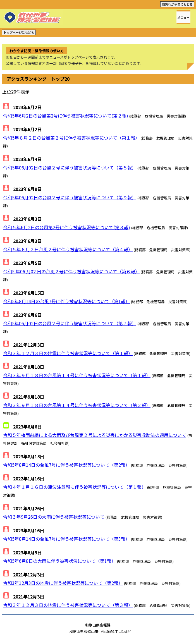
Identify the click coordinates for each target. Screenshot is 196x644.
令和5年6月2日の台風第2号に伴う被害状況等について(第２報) (66, 116)
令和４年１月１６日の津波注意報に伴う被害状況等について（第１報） (75, 487)
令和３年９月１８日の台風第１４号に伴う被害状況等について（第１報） (77, 375)
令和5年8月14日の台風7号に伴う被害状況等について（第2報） (66, 465)
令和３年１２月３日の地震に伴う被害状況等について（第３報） (68, 605)
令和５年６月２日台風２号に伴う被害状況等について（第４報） (68, 249)
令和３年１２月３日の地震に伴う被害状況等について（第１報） (68, 353)
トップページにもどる (19, 32)
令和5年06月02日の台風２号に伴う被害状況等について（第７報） (70, 323)
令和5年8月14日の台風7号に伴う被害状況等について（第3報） (66, 539)
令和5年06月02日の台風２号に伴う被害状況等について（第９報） (70, 197)
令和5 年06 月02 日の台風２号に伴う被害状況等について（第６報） (71, 271)
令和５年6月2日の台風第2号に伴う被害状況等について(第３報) (67, 227)
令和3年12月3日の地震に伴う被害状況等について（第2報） (63, 583)
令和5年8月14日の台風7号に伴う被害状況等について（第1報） (66, 301)
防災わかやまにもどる (177, 4)
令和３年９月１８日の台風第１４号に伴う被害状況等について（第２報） (77, 405)
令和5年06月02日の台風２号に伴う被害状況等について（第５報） (70, 167)
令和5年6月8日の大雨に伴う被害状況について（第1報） (59, 561)
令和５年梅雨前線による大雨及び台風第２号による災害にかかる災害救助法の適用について (95, 435)
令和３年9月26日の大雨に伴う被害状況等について (54, 517)
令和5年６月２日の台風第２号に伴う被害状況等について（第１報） (71, 138)
